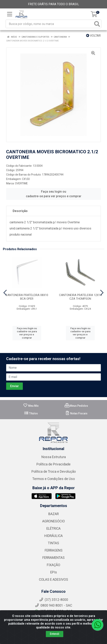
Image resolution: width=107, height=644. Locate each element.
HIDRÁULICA (53, 536)
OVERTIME (21, 183)
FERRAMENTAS (53, 558)
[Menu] (10, 14)
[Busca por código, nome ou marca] (50, 24)
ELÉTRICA (53, 529)
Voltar (93, 36)
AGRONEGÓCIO (53, 521)
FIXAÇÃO (53, 565)
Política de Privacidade (53, 464)
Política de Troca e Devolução (54, 472)
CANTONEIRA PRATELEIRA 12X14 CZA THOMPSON (80, 297)
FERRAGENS (54, 550)
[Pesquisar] (97, 24)
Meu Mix (31, 406)
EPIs (54, 572)
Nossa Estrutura (54, 457)
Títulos (31, 413)
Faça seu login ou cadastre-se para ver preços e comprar (54, 194)
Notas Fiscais (76, 413)
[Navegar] (5, 293)
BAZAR (53, 514)
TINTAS (53, 543)
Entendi (55, 634)
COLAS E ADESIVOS (53, 580)
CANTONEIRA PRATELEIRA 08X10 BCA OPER (27, 297)
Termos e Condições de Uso (54, 479)
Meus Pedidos (76, 406)
